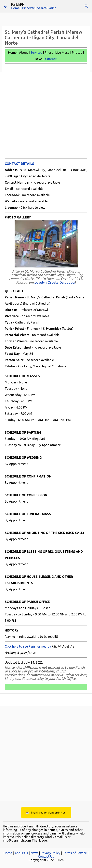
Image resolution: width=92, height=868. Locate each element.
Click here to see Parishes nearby (28, 646)
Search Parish (47, 8)
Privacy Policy (51, 853)
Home (15, 8)
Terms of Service (75, 853)
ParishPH (18, 5)
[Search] (86, 6)
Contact (51, 59)
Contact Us (46, 856)
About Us (21, 853)
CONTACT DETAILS (19, 164)
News (34, 853)
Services (36, 53)
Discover (28, 8)
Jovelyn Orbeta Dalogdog (55, 282)
